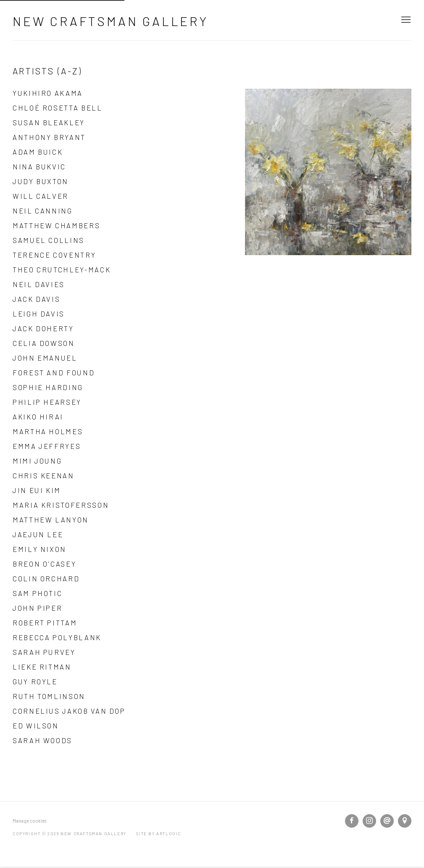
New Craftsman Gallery (111, 21)
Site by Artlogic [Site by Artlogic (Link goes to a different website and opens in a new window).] (159, 834)
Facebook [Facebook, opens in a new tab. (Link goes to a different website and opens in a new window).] (352, 821)
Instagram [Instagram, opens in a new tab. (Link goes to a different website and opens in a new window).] (369, 821)
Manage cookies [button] (29, 821)
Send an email (387, 821)
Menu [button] (405, 20)
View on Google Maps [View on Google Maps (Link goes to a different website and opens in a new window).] (405, 821)
